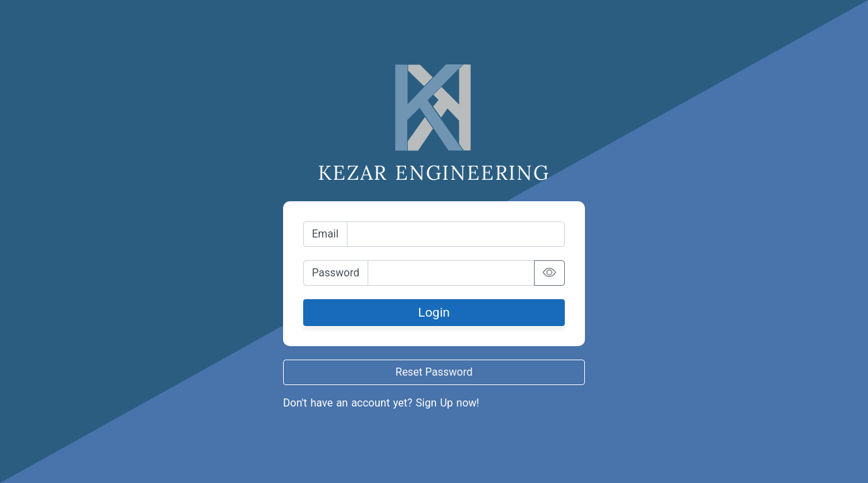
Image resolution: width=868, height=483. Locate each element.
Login (434, 312)
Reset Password (434, 372)
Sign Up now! (448, 403)
